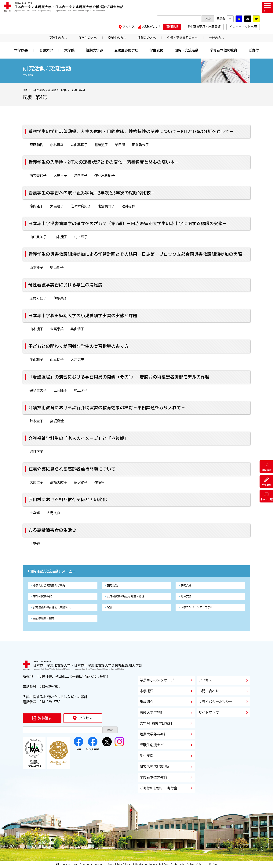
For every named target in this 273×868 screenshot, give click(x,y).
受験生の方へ (58, 38)
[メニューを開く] (267, 8)
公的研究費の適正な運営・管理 (126, 596)
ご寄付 (254, 50)
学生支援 (156, 50)
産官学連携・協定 (44, 618)
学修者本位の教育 (224, 50)
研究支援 (186, 586)
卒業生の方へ (117, 38)
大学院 (69, 50)
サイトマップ (209, 712)
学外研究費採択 (42, 596)
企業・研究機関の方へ (182, 38)
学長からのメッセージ (157, 680)
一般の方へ (217, 38)
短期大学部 (94, 50)
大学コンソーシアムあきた (197, 607)
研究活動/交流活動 (45, 90)
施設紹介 (147, 702)
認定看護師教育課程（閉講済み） (53, 607)
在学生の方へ (88, 38)
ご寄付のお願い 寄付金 (158, 788)
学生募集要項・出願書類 (204, 27)
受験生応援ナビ (126, 50)
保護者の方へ (147, 38)
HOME (25, 90)
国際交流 (112, 586)
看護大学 (46, 50)
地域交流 (186, 596)
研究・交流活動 (187, 50)
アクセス (129, 27)
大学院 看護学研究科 (156, 723)
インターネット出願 (243, 27)
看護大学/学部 (151, 712)
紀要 (64, 90)
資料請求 (172, 27)
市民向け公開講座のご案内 (49, 586)
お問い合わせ (151, 27)
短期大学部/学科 (153, 734)
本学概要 (21, 50)
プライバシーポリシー (216, 702)
